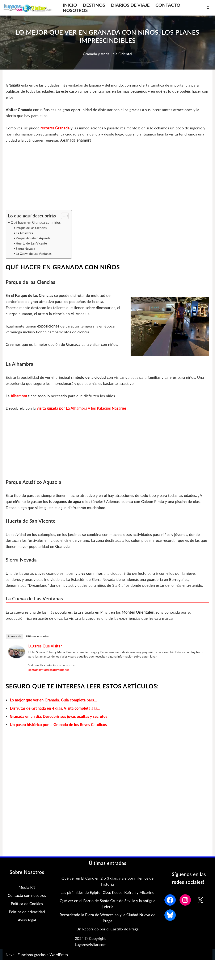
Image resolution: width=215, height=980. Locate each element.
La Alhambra (24, 233)
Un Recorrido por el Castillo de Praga (108, 929)
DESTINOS (94, 5)
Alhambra (19, 396)
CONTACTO (168, 5)
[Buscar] (208, 8)
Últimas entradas (38, 636)
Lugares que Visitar (45, 646)
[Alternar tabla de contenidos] (63, 216)
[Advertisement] (107, 179)
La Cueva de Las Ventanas (34, 254)
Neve (10, 955)
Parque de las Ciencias (31, 228)
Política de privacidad (27, 912)
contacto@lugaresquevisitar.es (49, 670)
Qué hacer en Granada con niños (36, 222)
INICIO (70, 5)
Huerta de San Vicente (31, 243)
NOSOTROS (75, 10)
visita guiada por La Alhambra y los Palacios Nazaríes (82, 408)
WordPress (59, 955)
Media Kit (27, 887)
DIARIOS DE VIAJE (130, 5)
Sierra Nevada (25, 249)
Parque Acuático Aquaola (33, 238)
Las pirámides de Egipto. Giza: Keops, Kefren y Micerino (107, 892)
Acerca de (14, 636)
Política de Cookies (27, 904)
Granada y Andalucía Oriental (107, 54)
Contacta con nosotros (27, 895)
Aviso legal (27, 920)
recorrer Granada (56, 128)
